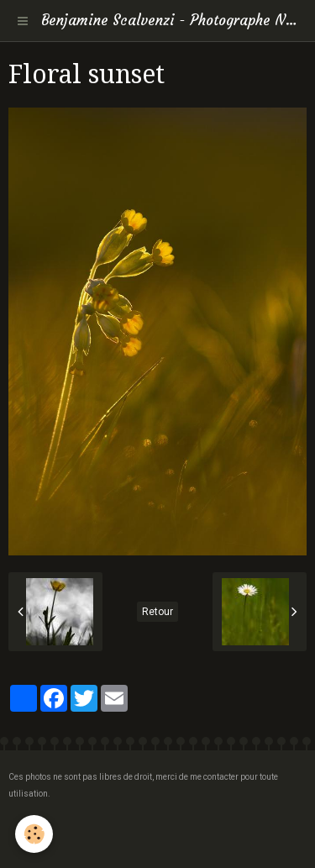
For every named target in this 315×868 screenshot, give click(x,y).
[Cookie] (34, 834)
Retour (157, 612)
